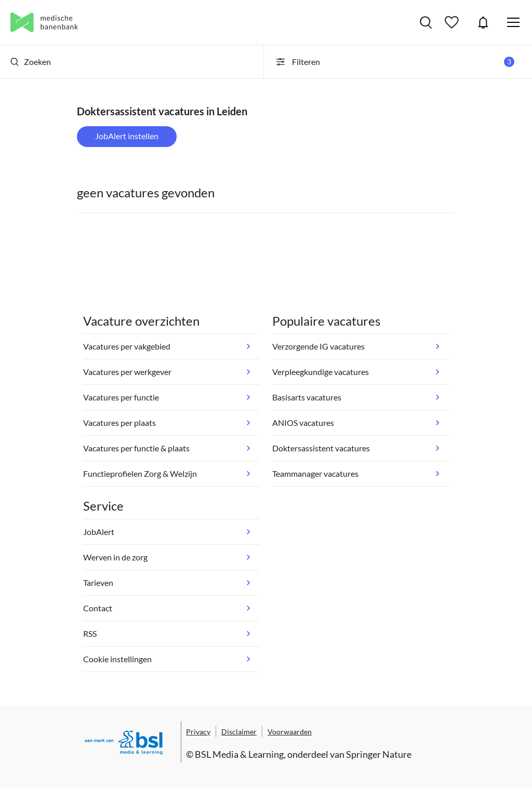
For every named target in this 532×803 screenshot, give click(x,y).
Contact (98, 608)
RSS (90, 633)
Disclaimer (239, 732)
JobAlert (483, 22)
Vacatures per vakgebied (127, 346)
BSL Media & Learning (239, 754)
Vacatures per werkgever (127, 372)
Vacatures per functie (121, 397)
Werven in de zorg (115, 557)
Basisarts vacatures (307, 397)
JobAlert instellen (127, 136)
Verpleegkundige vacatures (321, 372)
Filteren (395, 62)
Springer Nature (379, 754)
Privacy (198, 732)
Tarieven (98, 583)
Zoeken (31, 62)
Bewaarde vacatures (453, 22)
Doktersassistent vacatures (321, 448)
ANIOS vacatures (303, 423)
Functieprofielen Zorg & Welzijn (140, 473)
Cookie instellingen (117, 659)
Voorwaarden (290, 732)
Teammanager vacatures (315, 473)
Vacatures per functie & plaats (136, 448)
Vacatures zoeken (426, 22)
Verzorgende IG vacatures (318, 346)
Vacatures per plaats (119, 423)
